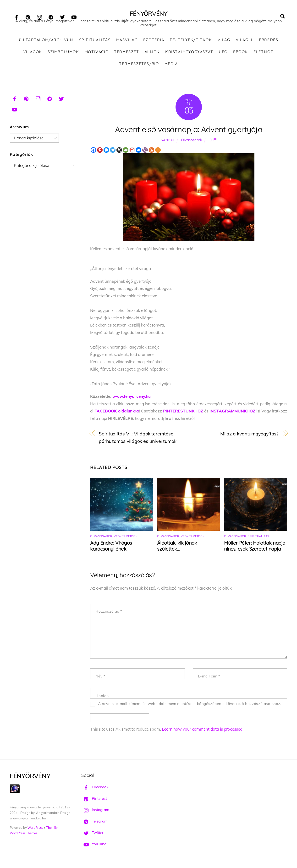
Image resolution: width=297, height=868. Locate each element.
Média (171, 67)
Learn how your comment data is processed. (203, 732)
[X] (119, 153)
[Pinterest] (100, 153)
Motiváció (97, 55)
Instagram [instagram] (95, 813)
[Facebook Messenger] (106, 153)
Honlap (102, 699)
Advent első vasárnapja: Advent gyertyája (189, 132)
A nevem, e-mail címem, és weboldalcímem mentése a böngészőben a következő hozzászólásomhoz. (190, 707)
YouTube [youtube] (94, 847)
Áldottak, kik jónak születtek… (177, 549)
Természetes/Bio (139, 67)
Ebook (241, 55)
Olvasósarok (192, 143)
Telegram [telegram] (94, 825)
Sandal (168, 143)
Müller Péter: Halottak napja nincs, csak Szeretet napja (255, 549)
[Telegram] (113, 153)
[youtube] (74, 16)
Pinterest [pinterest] (94, 802)
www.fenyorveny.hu (132, 399)
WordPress (35, 831)
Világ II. (245, 43)
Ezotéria (154, 43)
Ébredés (269, 43)
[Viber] (145, 153)
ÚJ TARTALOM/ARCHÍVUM (46, 43)
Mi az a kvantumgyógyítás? (250, 437)
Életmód (264, 55)
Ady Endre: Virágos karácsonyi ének (111, 549)
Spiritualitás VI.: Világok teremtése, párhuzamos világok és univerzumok (138, 441)
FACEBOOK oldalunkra (117, 414)
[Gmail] (132, 153)
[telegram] (51, 16)
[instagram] (39, 16)
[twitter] (62, 16)
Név (100, 679)
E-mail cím (209, 679)
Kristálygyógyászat (189, 55)
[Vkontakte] (139, 153)
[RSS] (151, 153)
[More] (158, 153)
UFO (223, 55)
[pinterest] (28, 16)
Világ (224, 43)
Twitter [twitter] (92, 836)
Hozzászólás (109, 614)
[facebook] (16, 16)
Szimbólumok (63, 55)
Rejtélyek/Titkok (191, 43)
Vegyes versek (126, 539)
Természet (126, 55)
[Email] (126, 153)
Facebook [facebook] (95, 790)
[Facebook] (93, 153)
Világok (33, 55)
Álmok (152, 55)
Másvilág (127, 43)
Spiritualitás (95, 43)
